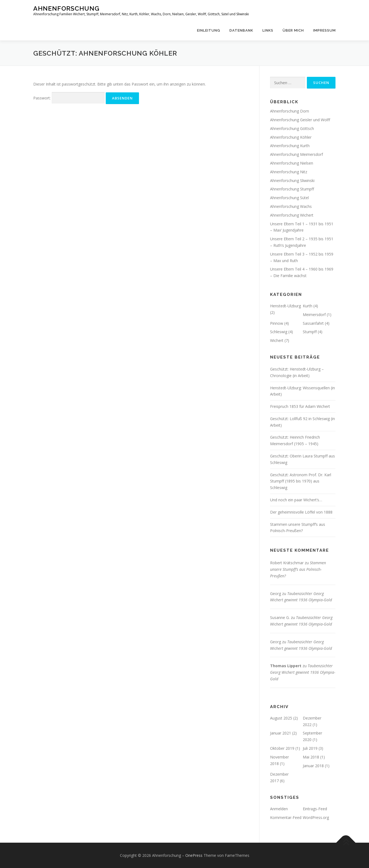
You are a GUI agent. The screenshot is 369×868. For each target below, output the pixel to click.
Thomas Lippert (286, 666)
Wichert (277, 340)
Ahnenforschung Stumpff (292, 189)
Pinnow (277, 323)
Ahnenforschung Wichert (292, 215)
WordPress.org (316, 817)
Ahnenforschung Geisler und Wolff (300, 120)
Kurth (308, 306)
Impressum (324, 30)
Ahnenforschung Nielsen (292, 163)
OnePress (194, 855)
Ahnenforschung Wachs (291, 206)
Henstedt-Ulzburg (285, 306)
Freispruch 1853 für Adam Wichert (300, 406)
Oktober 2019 (282, 748)
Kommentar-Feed (286, 817)
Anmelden (279, 809)
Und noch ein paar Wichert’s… (296, 500)
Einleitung (209, 30)
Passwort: (69, 98)
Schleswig (279, 332)
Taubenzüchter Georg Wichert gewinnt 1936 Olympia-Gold (303, 672)
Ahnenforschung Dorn (290, 111)
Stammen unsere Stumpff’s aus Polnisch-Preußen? (298, 569)
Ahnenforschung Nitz (289, 172)
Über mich (293, 30)
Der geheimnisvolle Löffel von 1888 (301, 512)
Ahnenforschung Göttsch (292, 128)
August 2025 (281, 718)
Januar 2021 (281, 733)
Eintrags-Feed (315, 809)
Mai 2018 (311, 757)
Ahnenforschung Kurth (290, 146)
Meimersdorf (314, 315)
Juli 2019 (310, 748)
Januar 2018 (313, 766)
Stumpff (310, 332)
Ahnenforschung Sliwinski (292, 180)
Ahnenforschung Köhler (291, 137)
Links (268, 30)
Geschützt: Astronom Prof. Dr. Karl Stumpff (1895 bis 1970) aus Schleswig (301, 481)
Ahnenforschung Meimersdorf (297, 154)
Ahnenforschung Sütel (289, 198)
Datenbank (241, 30)
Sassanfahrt (313, 323)
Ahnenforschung (66, 8)
